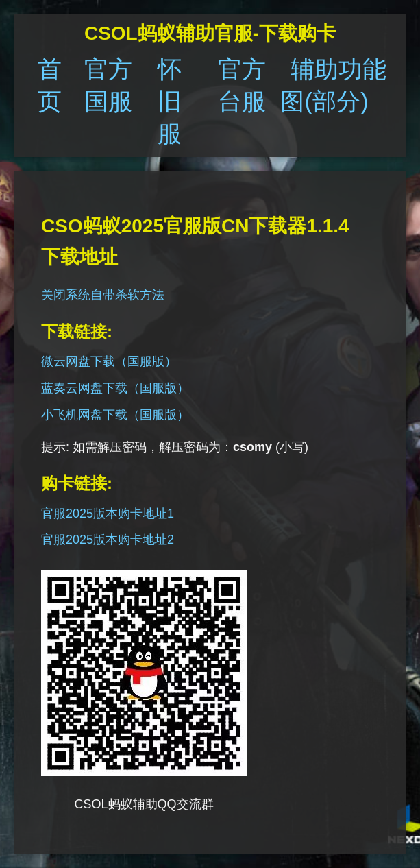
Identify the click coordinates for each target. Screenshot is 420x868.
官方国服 (108, 85)
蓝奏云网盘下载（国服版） (115, 388)
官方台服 (242, 85)
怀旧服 (170, 101)
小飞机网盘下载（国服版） (115, 415)
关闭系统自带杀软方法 (103, 295)
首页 (50, 85)
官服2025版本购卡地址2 (108, 540)
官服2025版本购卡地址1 (108, 514)
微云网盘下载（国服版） (109, 361)
